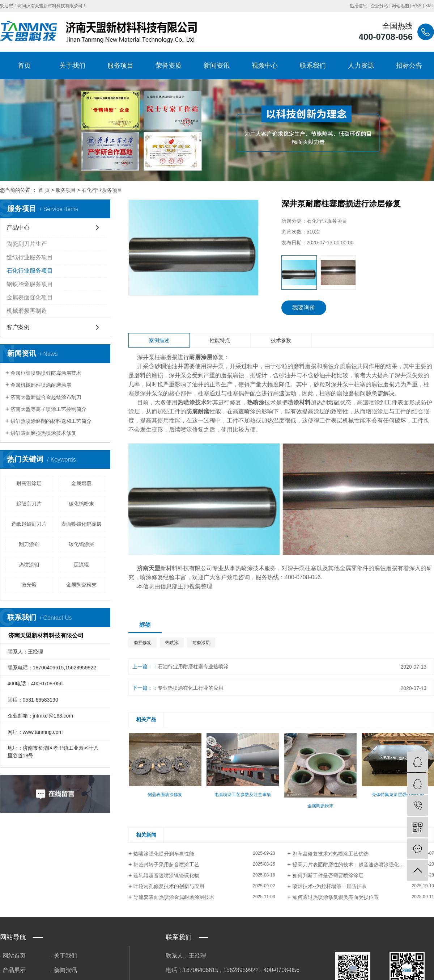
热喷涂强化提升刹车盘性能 (164, 854)
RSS (417, 6)
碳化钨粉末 (81, 504)
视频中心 (265, 66)
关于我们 (72, 66)
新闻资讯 (217, 66)
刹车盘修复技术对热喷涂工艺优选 (331, 854)
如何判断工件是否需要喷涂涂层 (328, 875)
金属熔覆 (81, 483)
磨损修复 (142, 643)
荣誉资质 (169, 66)
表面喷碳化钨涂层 (81, 524)
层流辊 (81, 564)
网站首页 (14, 956)
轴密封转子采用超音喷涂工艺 (166, 865)
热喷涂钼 (29, 564)
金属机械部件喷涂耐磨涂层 (41, 385)
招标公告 (409, 66)
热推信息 (358, 6)
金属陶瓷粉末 (81, 585)
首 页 (44, 190)
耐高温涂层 (29, 483)
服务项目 (120, 66)
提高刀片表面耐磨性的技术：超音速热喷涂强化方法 (351, 865)
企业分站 (379, 6)
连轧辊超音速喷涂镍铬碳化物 (166, 875)
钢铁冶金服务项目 (30, 284)
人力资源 (361, 66)
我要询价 (304, 308)
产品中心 (18, 228)
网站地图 (400, 6)
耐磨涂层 (201, 643)
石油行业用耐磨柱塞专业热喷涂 (193, 666)
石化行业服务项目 (102, 190)
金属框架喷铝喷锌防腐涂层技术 (46, 373)
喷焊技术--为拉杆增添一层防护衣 (330, 886)
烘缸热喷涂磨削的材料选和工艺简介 (51, 421)
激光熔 (29, 585)
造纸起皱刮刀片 (29, 524)
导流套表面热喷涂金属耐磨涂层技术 (174, 897)
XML (429, 6)
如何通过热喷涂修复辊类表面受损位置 (336, 897)
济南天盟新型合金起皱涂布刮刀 (46, 397)
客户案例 (18, 327)
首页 (24, 66)
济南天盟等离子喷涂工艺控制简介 (48, 409)
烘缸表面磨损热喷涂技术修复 (43, 433)
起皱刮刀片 (29, 504)
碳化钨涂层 (81, 544)
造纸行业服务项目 (30, 257)
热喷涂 (172, 643)
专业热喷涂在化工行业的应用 (191, 688)
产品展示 (14, 970)
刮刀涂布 (29, 544)
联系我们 (313, 66)
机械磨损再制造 (27, 311)
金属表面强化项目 (30, 297)
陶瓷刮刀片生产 (27, 244)
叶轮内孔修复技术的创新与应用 (169, 886)
